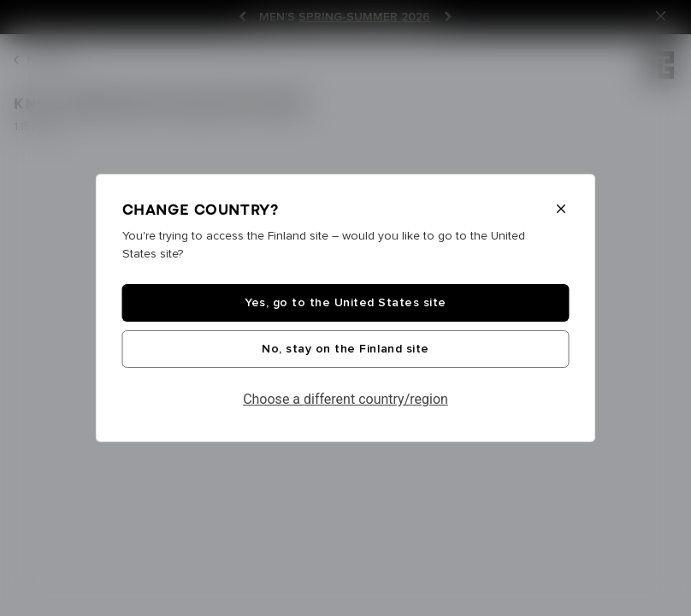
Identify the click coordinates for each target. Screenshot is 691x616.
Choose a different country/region (345, 399)
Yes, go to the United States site (345, 303)
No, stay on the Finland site (345, 349)
